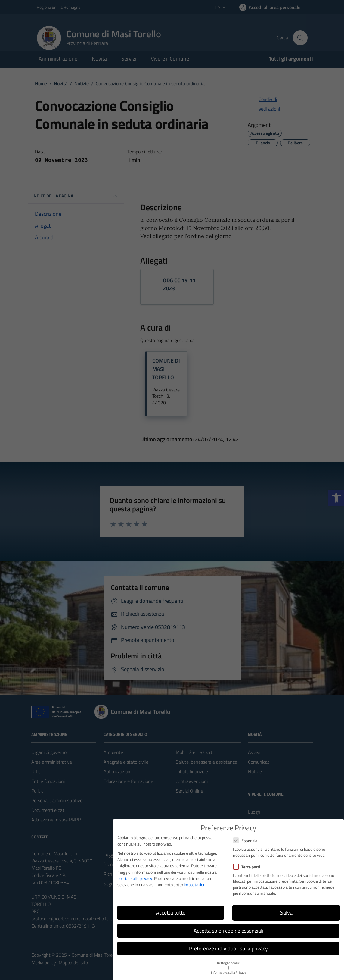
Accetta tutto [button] (171, 913)
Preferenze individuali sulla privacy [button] (228, 949)
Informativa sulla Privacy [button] (228, 972)
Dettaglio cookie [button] (228, 963)
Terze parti (246, 867)
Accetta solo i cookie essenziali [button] (228, 931)
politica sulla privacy (135, 878)
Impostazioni (195, 885)
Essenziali (246, 841)
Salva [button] (286, 913)
